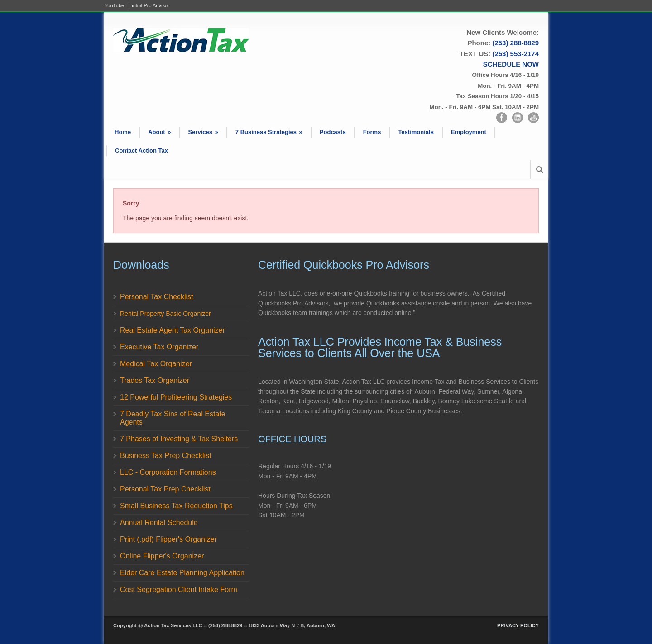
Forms (372, 132)
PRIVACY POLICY (518, 625)
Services (203, 132)
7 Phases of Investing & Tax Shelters (179, 439)
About (159, 132)
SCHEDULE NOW (511, 64)
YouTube (114, 6)
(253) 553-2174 (515, 54)
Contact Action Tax (141, 150)
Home (123, 132)
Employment (469, 132)
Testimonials (416, 132)
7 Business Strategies (269, 132)
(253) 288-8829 (515, 43)
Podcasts (333, 132)
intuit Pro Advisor (151, 6)
